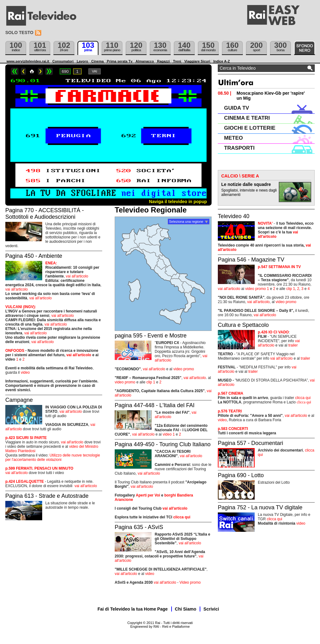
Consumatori (63, 61)
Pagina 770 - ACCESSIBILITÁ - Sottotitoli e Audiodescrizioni (45, 214)
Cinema (97, 61)
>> (49, 71)
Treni (177, 61)
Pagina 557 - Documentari (250, 443)
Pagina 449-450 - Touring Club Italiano (163, 444)
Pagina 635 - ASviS (139, 527)
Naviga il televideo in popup (178, 202)
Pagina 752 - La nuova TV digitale (260, 507)
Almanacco (145, 61)
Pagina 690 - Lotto (241, 475)
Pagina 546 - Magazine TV (251, 260)
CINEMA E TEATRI (247, 118)
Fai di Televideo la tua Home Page (133, 609)
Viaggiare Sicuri (197, 61)
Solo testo (19, 32)
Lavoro (82, 61)
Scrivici (211, 609)
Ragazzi (163, 61)
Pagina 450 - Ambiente (34, 256)
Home (32, 71)
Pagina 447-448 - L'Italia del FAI (155, 405)
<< (15, 71)
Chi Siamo (186, 609)
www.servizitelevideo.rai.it (28, 61)
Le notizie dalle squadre (246, 184)
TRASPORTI (239, 148)
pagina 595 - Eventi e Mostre (151, 336)
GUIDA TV (237, 108)
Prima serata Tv (120, 61)
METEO (233, 138)
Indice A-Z (222, 61)
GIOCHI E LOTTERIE (250, 128)
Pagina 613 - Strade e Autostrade (47, 496)
